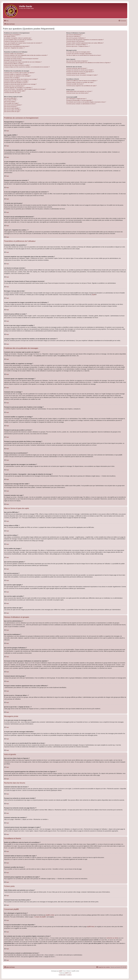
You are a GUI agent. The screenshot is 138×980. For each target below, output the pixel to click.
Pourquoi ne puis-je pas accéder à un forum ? (16, 83)
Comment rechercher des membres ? (76, 73)
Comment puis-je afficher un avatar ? (14, 64)
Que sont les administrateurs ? (74, 35)
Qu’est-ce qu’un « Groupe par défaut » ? (77, 45)
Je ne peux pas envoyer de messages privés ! (78, 52)
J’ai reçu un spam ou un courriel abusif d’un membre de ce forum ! (84, 55)
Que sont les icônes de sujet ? (12, 111)
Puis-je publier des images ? (12, 103)
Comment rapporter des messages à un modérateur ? (18, 88)
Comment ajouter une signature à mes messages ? (18, 76)
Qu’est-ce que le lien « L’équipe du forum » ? (78, 46)
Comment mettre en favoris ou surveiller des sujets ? (80, 82)
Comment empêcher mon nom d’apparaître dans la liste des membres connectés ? (26, 55)
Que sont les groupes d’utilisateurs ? (76, 38)
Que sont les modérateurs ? (74, 36)
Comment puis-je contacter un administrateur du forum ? (81, 104)
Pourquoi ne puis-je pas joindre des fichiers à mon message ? (20, 84)
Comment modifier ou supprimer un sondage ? (16, 81)
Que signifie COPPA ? (10, 36)
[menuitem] (6, 21)
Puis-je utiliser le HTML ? (11, 100)
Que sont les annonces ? (11, 107)
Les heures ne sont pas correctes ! (13, 57)
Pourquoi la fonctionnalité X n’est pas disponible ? (79, 100)
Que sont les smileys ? (10, 102)
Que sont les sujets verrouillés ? (13, 110)
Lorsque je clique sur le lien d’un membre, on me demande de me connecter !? (27, 67)
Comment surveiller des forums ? (75, 84)
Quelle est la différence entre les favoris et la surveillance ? (82, 81)
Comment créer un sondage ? (12, 78)
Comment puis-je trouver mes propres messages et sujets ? (82, 75)
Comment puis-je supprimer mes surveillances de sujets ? (82, 86)
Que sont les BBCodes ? (11, 98)
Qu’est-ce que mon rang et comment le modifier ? (17, 65)
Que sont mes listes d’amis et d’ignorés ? (77, 61)
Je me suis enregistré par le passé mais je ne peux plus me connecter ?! (23, 43)
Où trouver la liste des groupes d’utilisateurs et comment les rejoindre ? (85, 40)
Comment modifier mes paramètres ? (14, 54)
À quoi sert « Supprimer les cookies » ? (14, 48)
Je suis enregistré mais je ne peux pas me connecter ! (18, 40)
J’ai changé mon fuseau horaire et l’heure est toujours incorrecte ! (21, 59)
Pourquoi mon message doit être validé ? (15, 91)
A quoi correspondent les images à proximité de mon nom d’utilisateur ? (23, 62)
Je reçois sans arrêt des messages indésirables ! (79, 54)
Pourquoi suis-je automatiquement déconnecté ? (17, 46)
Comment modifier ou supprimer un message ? (16, 74)
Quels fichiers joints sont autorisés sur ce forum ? (79, 91)
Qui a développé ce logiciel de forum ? (76, 99)
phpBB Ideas (91, 927)
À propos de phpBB (40, 917)
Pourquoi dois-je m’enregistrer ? (13, 35)
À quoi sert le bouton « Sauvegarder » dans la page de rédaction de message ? (25, 89)
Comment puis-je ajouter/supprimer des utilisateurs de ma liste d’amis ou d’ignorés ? (88, 63)
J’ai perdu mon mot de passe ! (12, 45)
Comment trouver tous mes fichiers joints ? (78, 93)
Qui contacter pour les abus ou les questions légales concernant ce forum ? (86, 102)
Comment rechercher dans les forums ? (77, 68)
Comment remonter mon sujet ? (12, 92)
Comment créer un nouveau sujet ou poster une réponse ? (19, 73)
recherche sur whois (112, 938)
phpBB (94, 295)
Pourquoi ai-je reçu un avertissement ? (14, 86)
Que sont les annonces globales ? (13, 105)
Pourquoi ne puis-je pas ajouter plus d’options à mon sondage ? (21, 79)
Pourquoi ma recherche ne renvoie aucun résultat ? (80, 70)
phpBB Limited (50, 915)
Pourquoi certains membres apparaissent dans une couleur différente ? (85, 43)
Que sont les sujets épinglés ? (12, 108)
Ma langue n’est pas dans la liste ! (13, 60)
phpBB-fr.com (68, 973)
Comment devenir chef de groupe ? (76, 41)
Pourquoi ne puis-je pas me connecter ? (15, 41)
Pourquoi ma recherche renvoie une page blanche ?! (80, 72)
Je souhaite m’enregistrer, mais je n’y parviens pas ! (18, 38)
